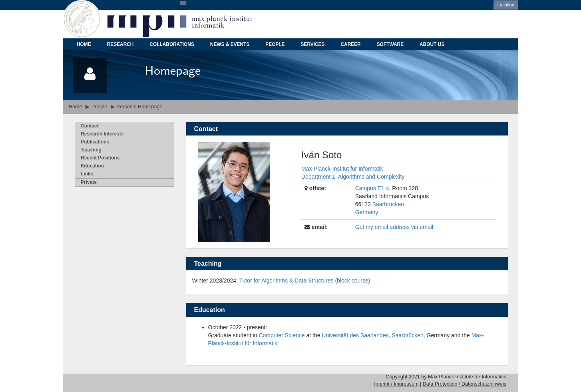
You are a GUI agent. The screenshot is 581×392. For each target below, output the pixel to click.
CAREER (350, 44)
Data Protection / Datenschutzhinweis (465, 384)
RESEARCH (120, 44)
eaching (91, 150)
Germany (367, 212)
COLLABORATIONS (172, 44)
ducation (92, 166)
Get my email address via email (394, 227)
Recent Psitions (100, 158)
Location (506, 5)
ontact (90, 126)
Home (76, 107)
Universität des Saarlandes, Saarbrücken (372, 335)
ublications (95, 142)
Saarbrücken (388, 204)
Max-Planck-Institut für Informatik (342, 169)
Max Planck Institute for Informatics (467, 377)
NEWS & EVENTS (230, 44)
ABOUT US (432, 44)
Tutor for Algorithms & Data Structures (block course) (305, 281)
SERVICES (313, 44)
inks (87, 174)
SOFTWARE (390, 44)
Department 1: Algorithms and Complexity (353, 177)
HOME (84, 44)
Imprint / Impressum (396, 384)
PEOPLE (275, 44)
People (99, 107)
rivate (89, 182)
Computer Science (282, 335)
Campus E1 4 (372, 188)
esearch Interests (102, 134)
